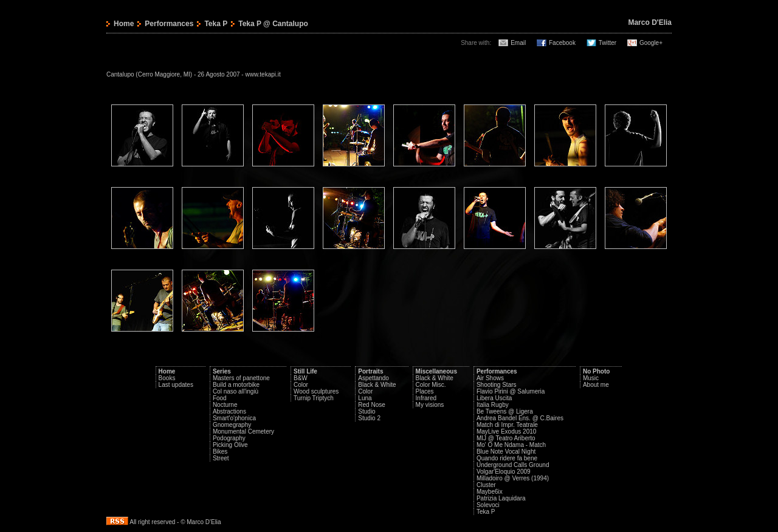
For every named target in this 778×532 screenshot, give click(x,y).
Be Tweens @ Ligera (505, 411)
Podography (229, 438)
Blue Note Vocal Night (506, 452)
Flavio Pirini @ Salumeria (511, 391)
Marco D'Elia (650, 22)
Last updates (176, 385)
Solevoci (488, 505)
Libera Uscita (494, 398)
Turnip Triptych (314, 398)
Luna (365, 398)
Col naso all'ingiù (236, 391)
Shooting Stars (497, 385)
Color (301, 385)
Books (167, 378)
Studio (367, 411)
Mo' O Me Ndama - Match (511, 445)
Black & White (377, 385)
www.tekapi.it (263, 74)
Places (425, 391)
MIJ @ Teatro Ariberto (506, 438)
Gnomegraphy (232, 425)
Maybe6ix (490, 492)
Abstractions (229, 411)
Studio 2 (369, 418)
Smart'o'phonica (234, 418)
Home (124, 24)
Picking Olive (230, 445)
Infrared (426, 398)
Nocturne (225, 405)
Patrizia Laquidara (501, 498)
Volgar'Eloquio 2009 (504, 472)
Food (220, 398)
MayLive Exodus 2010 (506, 431)
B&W (301, 378)
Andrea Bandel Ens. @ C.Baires (520, 418)
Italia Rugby (493, 405)
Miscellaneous (436, 371)
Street (221, 458)
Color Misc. (431, 385)
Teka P (216, 24)
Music (591, 378)
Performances (169, 24)
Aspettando (374, 378)
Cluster (486, 485)
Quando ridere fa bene (507, 458)
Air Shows (490, 378)
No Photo (596, 371)
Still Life (305, 371)
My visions (430, 405)
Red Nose (371, 405)
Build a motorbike (236, 385)
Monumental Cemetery (243, 431)
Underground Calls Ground (513, 465)
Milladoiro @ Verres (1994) (513, 478)
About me (596, 385)
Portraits (370, 371)
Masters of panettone (241, 378)
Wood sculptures (316, 391)
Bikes (220, 452)
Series (222, 371)
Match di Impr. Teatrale (507, 425)
